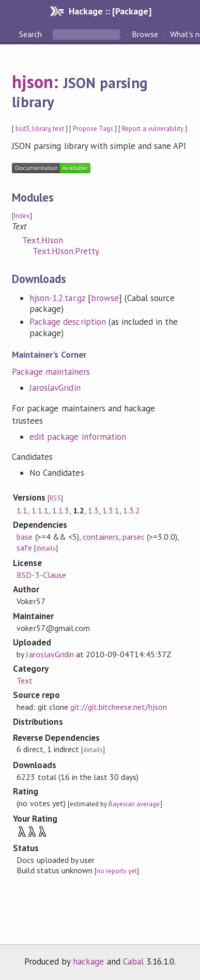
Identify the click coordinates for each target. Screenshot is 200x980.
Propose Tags (93, 129)
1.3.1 (111, 510)
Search (32, 34)
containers (101, 537)
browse (105, 298)
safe (24, 547)
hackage (88, 961)
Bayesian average (134, 804)
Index (22, 216)
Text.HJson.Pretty (66, 251)
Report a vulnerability (153, 129)
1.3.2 (132, 510)
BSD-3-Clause (41, 575)
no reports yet (117, 871)
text (58, 129)
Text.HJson (43, 240)
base (25, 537)
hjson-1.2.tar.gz (57, 298)
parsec (134, 537)
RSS (55, 498)
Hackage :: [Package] (110, 11)
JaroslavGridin (55, 388)
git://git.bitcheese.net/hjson (119, 707)
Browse (145, 34)
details (46, 548)
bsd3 (22, 129)
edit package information (78, 437)
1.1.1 (40, 510)
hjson (33, 81)
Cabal (133, 961)
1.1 (22, 510)
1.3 (93, 510)
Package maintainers (51, 372)
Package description (67, 322)
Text (25, 680)
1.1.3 (61, 510)
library (41, 129)
